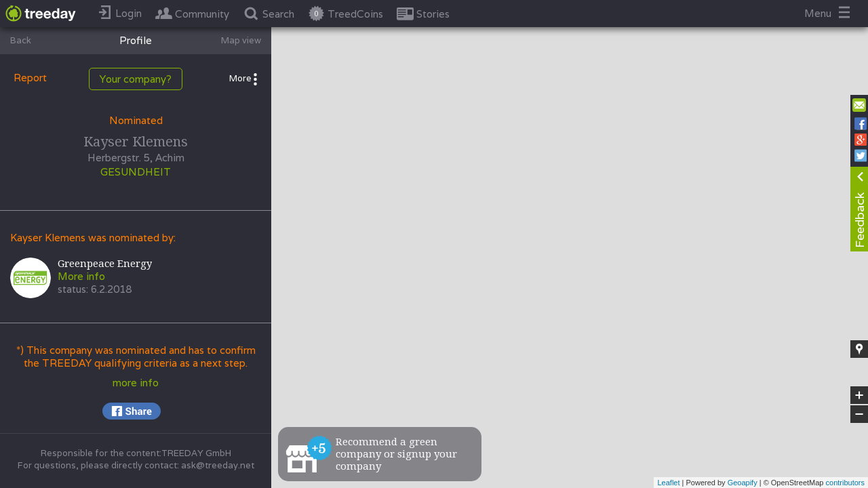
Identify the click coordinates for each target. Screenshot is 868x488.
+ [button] (860, 395)
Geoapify (743, 483)
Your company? (136, 79)
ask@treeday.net (218, 465)
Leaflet (668, 483)
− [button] (859, 414)
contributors (845, 483)
